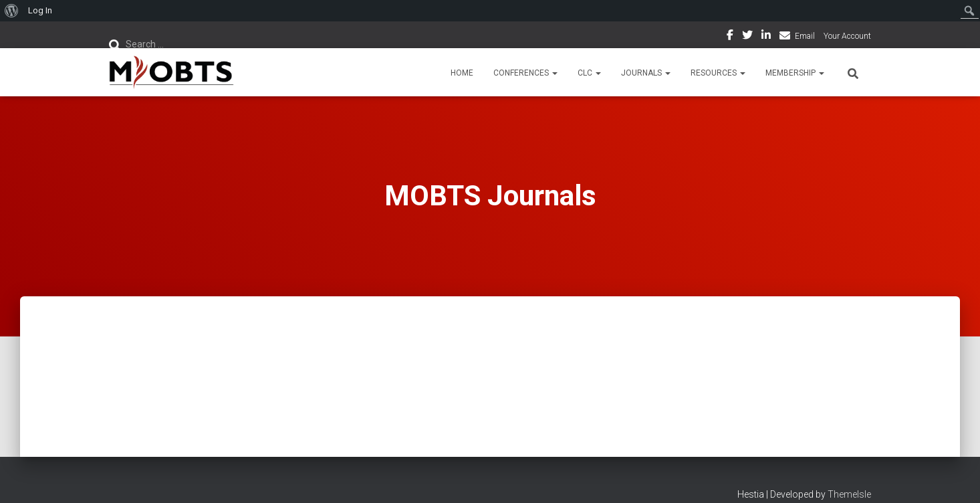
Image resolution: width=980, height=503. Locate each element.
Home (462, 73)
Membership (795, 73)
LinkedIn (766, 37)
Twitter (747, 37)
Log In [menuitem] (40, 10)
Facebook (730, 37)
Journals (646, 73)
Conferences (525, 73)
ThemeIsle (849, 494)
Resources (718, 73)
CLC (589, 73)
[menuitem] (12, 11)
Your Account (847, 36)
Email (805, 36)
